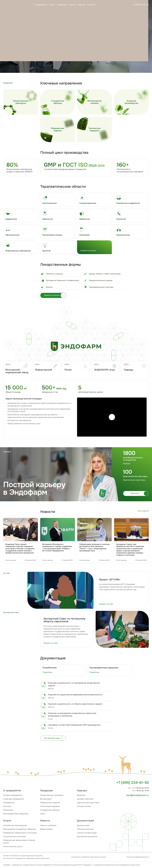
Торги (43, 814)
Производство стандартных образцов (19, 829)
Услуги (52, 5)
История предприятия (13, 795)
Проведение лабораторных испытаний (20, 833)
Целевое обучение (85, 799)
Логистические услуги (13, 847)
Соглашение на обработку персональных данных (89, 857)
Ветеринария (46, 799)
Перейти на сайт (106, 604)
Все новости (144, 511)
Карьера (81, 5)
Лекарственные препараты (52, 795)
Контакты (91, 5)
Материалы (8, 810)
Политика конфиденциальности (138, 857)
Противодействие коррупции (16, 814)
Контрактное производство (15, 825)
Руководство (9, 803)
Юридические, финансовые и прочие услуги (19, 842)
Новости (72, 5)
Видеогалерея (46, 829)
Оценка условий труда (87, 833)
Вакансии (81, 795)
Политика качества (85, 829)
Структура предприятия (13, 799)
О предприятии (40, 5)
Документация (83, 825)
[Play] (112, 417)
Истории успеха (84, 806)
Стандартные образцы (50, 810)
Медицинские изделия (50, 803)
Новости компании (48, 825)
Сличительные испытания (14, 836)
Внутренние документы (87, 836)
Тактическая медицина (50, 806)
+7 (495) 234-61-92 (141, 5)
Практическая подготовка (88, 803)
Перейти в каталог (88, 251)
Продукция (62, 5)
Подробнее (47, 672)
